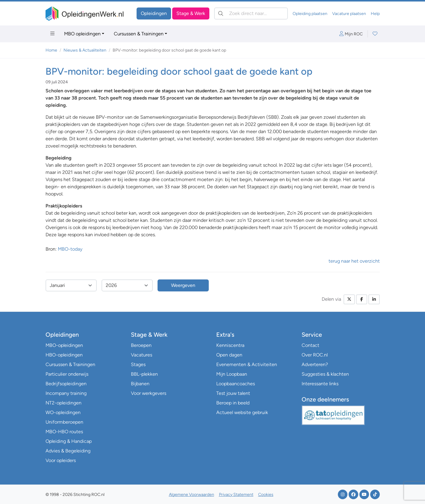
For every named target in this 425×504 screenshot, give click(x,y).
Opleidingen (154, 13)
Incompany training (66, 393)
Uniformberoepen (64, 422)
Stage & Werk (191, 13)
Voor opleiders (61, 460)
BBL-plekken (144, 374)
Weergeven (183, 285)
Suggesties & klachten (325, 374)
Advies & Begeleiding (68, 451)
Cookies (266, 495)
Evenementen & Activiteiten (247, 364)
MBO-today (70, 249)
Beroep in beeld (233, 403)
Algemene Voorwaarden (192, 495)
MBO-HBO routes (64, 432)
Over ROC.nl (315, 355)
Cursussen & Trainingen (139, 34)
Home (51, 50)
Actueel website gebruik (242, 412)
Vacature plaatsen (349, 14)
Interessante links (320, 384)
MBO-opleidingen (64, 345)
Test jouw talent (233, 393)
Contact (310, 345)
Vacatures (142, 355)
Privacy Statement (236, 495)
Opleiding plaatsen (310, 14)
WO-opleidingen (63, 412)
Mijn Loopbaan (232, 374)
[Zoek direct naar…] (251, 13)
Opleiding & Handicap (69, 441)
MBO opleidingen (82, 34)
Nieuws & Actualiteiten (85, 50)
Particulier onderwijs (67, 374)
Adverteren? (315, 364)
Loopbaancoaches (236, 384)
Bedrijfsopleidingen (66, 384)
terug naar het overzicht (354, 261)
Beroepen (141, 345)
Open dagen (229, 355)
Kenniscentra (230, 345)
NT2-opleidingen (63, 403)
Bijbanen (140, 384)
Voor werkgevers (149, 393)
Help (375, 14)
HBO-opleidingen (64, 355)
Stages (138, 364)
